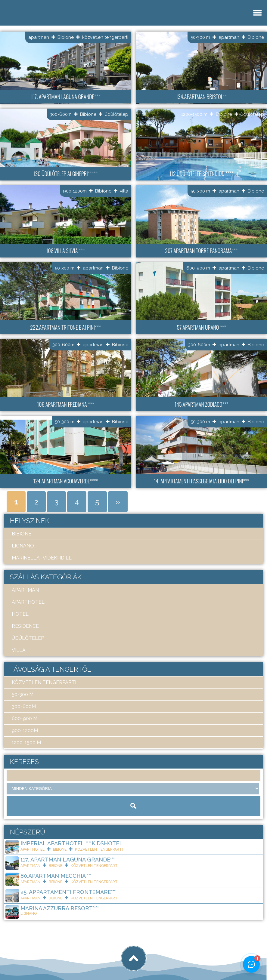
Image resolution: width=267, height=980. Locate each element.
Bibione (66, 37)
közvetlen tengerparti (105, 37)
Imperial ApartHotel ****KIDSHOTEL (72, 843)
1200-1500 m (194, 114)
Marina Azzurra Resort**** (60, 908)
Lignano (23, 546)
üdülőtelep (116, 114)
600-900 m (198, 268)
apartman (39, 37)
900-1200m (75, 191)
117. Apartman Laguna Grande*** (68, 860)
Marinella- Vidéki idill (42, 558)
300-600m (61, 114)
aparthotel (28, 602)
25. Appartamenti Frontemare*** (68, 892)
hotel (20, 614)
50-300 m (200, 37)
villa (124, 191)
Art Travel (47, 954)
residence (25, 626)
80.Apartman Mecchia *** (56, 876)
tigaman (80, 954)
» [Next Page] (118, 502)
